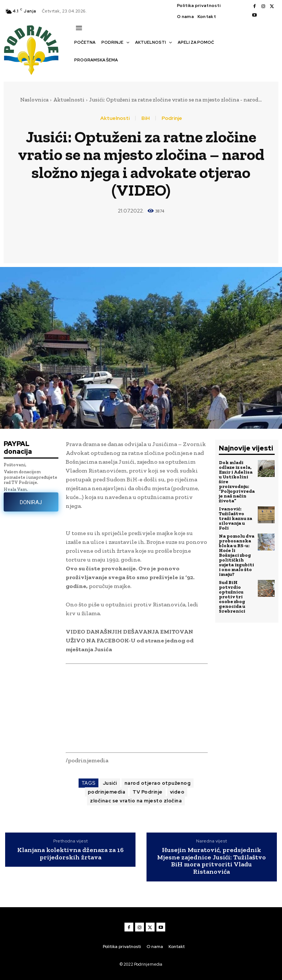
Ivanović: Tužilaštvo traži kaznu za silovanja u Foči (236, 518)
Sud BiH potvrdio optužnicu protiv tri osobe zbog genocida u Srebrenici (232, 597)
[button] (78, 73)
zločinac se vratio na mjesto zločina (136, 801)
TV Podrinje (148, 792)
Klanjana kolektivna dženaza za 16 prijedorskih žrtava (70, 854)
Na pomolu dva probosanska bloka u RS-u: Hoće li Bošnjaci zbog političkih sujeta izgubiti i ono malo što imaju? (237, 555)
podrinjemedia (107, 792)
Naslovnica (34, 100)
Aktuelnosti (69, 100)
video (177, 792)
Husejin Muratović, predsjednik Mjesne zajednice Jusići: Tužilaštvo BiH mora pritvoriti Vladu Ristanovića (211, 861)
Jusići (110, 783)
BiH (146, 118)
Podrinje (172, 118)
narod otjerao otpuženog (158, 783)
